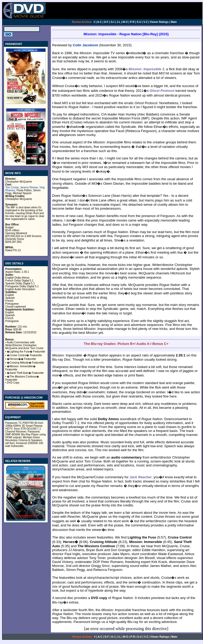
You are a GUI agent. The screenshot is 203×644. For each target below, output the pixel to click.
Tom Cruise (12, 187)
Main (174, 22)
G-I (113, 22)
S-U (139, 22)
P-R (132, 22)
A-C (100, 22)
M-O (125, 22)
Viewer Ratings (159, 22)
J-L (119, 22)
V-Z (146, 22)
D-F (106, 22)
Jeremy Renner (29, 187)
